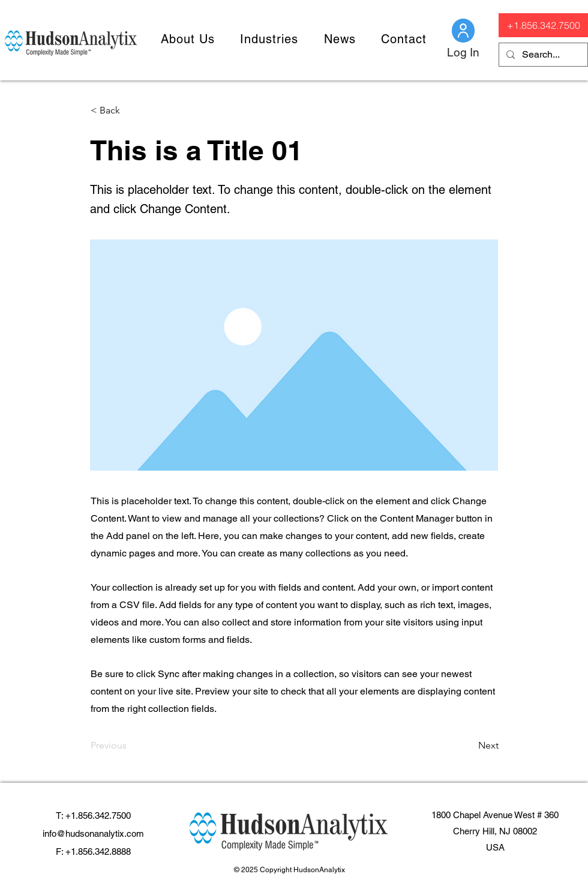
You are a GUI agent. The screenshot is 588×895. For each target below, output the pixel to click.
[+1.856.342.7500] (543, 25)
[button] (188, 39)
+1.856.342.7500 (98, 815)
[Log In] (463, 52)
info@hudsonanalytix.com (93, 833)
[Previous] (130, 746)
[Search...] (542, 55)
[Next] (469, 746)
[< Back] (130, 110)
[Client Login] (463, 31)
